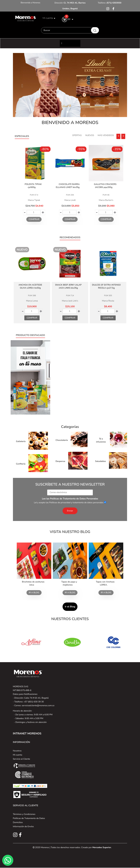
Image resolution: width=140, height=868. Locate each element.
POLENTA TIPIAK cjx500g (33, 186)
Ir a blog (34, 593)
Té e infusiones (101, 440)
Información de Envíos (23, 826)
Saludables (101, 461)
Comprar (34, 219)
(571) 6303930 (114, 3)
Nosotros (17, 751)
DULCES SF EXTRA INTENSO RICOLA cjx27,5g (106, 286)
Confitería (21, 464)
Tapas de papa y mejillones (69, 583)
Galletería (21, 441)
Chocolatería (62, 440)
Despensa (60, 461)
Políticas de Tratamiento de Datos (29, 818)
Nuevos (90, 135)
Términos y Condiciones (24, 814)
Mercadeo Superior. (102, 847)
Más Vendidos (106, 135)
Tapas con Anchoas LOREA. (105, 583)
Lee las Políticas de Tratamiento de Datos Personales (70, 499)
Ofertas (77, 135)
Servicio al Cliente (22, 759)
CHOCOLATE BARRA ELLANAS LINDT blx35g (68, 186)
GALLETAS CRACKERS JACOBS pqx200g (105, 186)
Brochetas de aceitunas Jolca (33, 583)
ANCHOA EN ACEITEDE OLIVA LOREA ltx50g (30, 286)
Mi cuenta (18, 755)
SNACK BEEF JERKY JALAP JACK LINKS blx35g (68, 286)
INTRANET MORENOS (27, 734)
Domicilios (18, 822)
